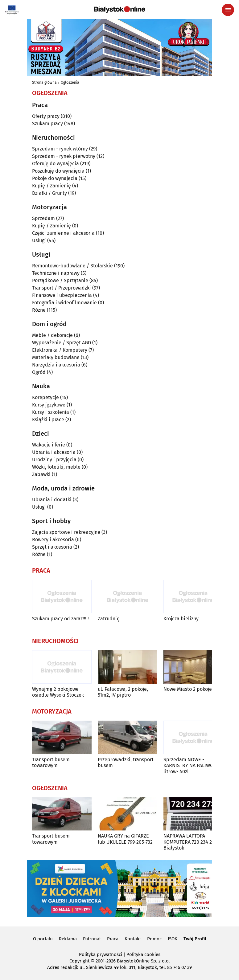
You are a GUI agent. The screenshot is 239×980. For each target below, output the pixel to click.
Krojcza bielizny (181, 619)
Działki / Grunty (49, 193)
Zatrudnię (109, 619)
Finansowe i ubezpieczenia (62, 295)
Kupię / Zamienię (52, 186)
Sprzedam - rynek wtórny (60, 149)
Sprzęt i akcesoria (52, 547)
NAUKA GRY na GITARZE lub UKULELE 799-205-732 (125, 839)
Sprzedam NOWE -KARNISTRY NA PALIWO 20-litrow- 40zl (193, 765)
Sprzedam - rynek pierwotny (64, 156)
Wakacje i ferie (49, 445)
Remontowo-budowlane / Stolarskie (72, 266)
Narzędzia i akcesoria (56, 365)
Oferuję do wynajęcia (56, 164)
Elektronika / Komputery (60, 350)
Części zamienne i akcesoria (63, 233)
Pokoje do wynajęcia (55, 178)
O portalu (43, 939)
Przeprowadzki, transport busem (126, 762)
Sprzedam (43, 218)
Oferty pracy (46, 116)
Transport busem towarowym (51, 762)
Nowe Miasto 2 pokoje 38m (193, 689)
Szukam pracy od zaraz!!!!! (60, 619)
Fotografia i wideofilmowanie (64, 303)
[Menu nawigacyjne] (228, 10)
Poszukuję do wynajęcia (58, 171)
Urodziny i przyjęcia (54, 460)
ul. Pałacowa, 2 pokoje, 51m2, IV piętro (123, 692)
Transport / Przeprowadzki (62, 288)
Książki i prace (48, 420)
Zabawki (41, 474)
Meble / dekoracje (52, 335)
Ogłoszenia (70, 82)
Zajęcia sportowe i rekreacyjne (66, 532)
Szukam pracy (47, 124)
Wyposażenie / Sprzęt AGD (62, 343)
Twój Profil (195, 939)
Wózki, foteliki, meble (56, 467)
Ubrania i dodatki (52, 500)
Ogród (39, 372)
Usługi (39, 240)
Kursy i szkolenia (51, 412)
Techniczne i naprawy (56, 273)
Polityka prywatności (101, 954)
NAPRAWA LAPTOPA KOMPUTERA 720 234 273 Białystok (190, 842)
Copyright (79, 961)
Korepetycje (45, 397)
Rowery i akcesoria (53, 540)
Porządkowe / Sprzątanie (60, 280)
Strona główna (44, 82)
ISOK (173, 939)
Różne (39, 310)
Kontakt (133, 939)
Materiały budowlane (56, 357)
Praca (113, 939)
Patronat (92, 939)
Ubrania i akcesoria (54, 452)
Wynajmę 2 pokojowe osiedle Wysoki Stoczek (58, 692)
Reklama (68, 939)
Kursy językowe (49, 405)
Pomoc (154, 939)
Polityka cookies (143, 954)
